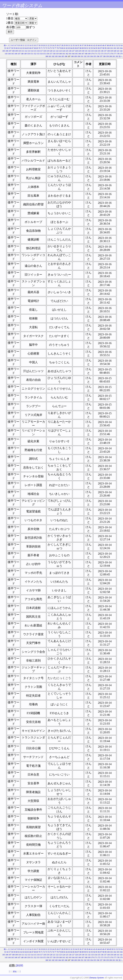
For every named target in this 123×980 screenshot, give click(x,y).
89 (83, 48)
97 (101, 48)
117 (42, 51)
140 (115, 51)
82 (67, 48)
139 (112, 51)
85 (74, 48)
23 (51, 45)
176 (112, 54)
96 (99, 48)
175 (108, 54)
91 (87, 48)
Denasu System (96, 978)
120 (51, 51)
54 (122, 45)
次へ (121, 56)
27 (60, 45)
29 (65, 45)
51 (115, 45)
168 (86, 54)
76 (53, 48)
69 (37, 48)
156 (48, 54)
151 (32, 54)
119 (48, 51)
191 (82, 56)
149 (25, 54)
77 (55, 48)
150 (29, 54)
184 (60, 56)
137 (105, 51)
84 (71, 48)
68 (35, 48)
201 (114, 56)
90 (85, 48)
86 (76, 48)
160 (60, 54)
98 (103, 48)
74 (49, 48)
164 (73, 54)
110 (20, 51)
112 (26, 51)
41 (92, 45)
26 (58, 45)
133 (92, 51)
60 (17, 48)
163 (70, 54)
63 (24, 48)
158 (54, 54)
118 (45, 51)
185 (63, 56)
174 (105, 54)
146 (16, 54)
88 (80, 48)
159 (57, 54)
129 (80, 51)
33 (74, 45)
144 (9, 54)
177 (115, 54)
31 (69, 45)
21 (46, 45)
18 (39, 45)
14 (30, 45)
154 (41, 54)
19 (42, 45)
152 (35, 54)
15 (33, 45)
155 (44, 54)
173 (102, 54)
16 (35, 45)
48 (108, 45)
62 (21, 48)
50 (112, 45)
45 (101, 45)
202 (117, 56)
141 (118, 51)
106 (7, 51)
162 (67, 54)
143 (6, 54)
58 (12, 48)
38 (85, 45)
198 (104, 56)
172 (99, 54)
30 (67, 45)
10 (21, 45)
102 (115, 48)
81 (65, 48)
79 (60, 48)
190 (79, 56)
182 (53, 56)
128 (76, 51)
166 (80, 54)
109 (16, 51)
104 (121, 48)
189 (75, 56)
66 (30, 48)
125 (67, 51)
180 (47, 56)
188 (72, 56)
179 (121, 54)
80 (62, 48)
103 (118, 48)
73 (46, 48)
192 (85, 56)
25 (55, 45)
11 (24, 45)
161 (64, 54)
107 (10, 51)
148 (22, 54)
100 (108, 48)
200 (111, 56)
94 (94, 48)
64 (26, 48)
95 (97, 48)
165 (76, 54)
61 (19, 48)
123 (60, 51)
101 (112, 48)
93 (92, 48)
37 (83, 45)
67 (33, 48)
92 (90, 48)
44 (99, 45)
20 (44, 45)
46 (103, 45)
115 (35, 51)
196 (98, 56)
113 (29, 51)
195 (95, 56)
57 (10, 48)
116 (38, 51)
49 (110, 45)
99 (106, 48)
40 (90, 45)
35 (78, 45)
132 (89, 51)
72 (44, 48)
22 (49, 45)
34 (76, 45)
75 (51, 48)
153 (38, 54)
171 (96, 54)
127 (73, 51)
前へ (6, 45)
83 (69, 48)
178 (118, 54)
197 (101, 56)
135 (99, 51)
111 (23, 51)
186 (66, 56)
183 (56, 56)
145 (13, 54)
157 (51, 54)
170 (92, 54)
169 (89, 54)
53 (119, 45)
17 (37, 45)
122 (57, 51)
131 (86, 51)
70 (39, 48)
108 (13, 51)
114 (32, 51)
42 (94, 45)
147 (19, 54)
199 (107, 56)
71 (42, 48)
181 (50, 56)
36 (80, 45)
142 (121, 51)
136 (102, 51)
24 (53, 45)
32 (71, 45)
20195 (19, 965)
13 (28, 45)
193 (88, 56)
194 (92, 56)
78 (58, 48)
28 (62, 45)
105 (4, 51)
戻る (15, 972)
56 (7, 48)
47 (106, 45)
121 (54, 51)
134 (96, 51)
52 (117, 45)
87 (78, 48)
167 (83, 54)
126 (70, 51)
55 (5, 48)
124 (64, 51)
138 (108, 51)
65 (28, 48)
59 (14, 48)
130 (83, 51)
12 (26, 45)
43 (97, 45)
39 (87, 45)
